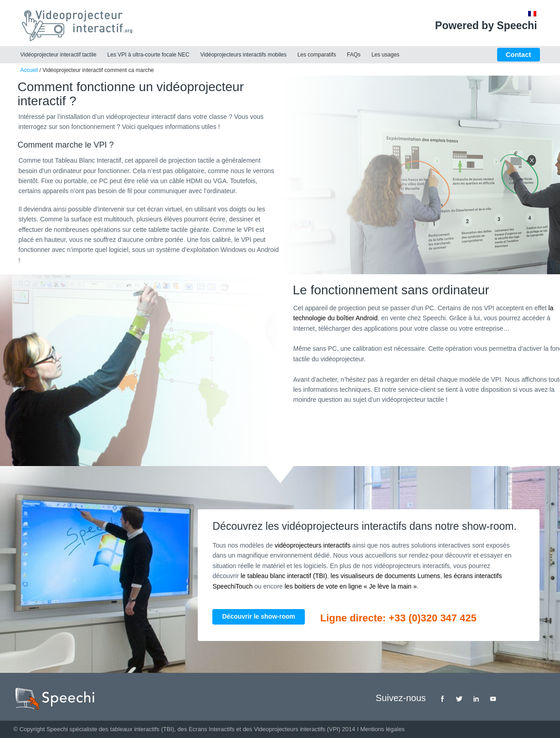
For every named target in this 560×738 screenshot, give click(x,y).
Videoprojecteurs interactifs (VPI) (297, 729)
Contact (519, 54)
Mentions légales (382, 729)
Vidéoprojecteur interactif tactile (59, 55)
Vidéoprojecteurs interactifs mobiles (244, 55)
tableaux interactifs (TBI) (142, 729)
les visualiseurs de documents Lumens (385, 576)
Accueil (29, 70)
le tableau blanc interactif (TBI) (284, 576)
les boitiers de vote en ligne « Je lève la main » (351, 586)
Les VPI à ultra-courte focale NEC (149, 55)
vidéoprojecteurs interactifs (313, 545)
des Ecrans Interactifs (206, 729)
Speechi (57, 729)
